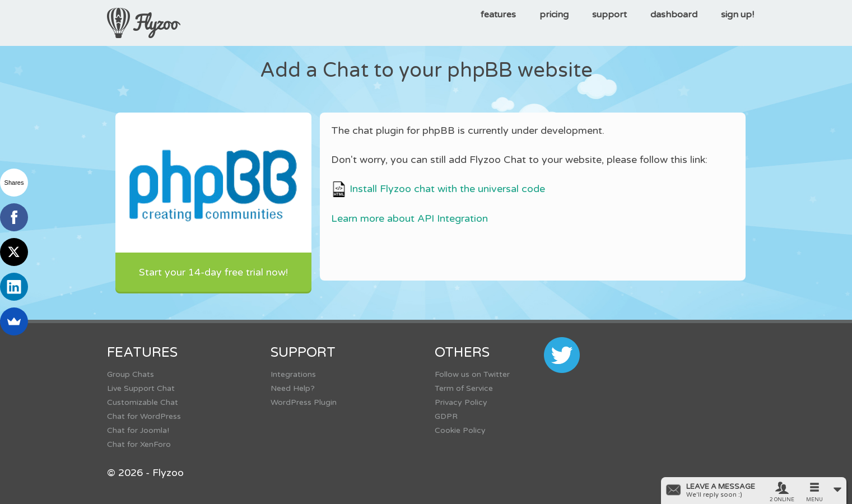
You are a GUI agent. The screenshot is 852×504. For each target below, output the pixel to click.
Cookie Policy (460, 430)
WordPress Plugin (304, 402)
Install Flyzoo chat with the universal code (438, 189)
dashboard (674, 15)
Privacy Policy (461, 402)
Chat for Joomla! (138, 430)
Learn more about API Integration (409, 218)
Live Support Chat (141, 388)
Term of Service (464, 388)
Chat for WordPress (144, 416)
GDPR (446, 416)
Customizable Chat (143, 402)
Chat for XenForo (139, 444)
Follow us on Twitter (472, 374)
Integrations (293, 374)
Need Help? (293, 388)
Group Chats (131, 374)
